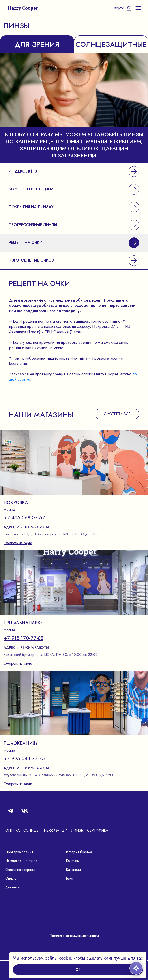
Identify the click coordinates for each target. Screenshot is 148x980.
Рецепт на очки (74, 243)
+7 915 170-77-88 (23, 638)
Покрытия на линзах (74, 207)
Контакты (73, 861)
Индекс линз (74, 171)
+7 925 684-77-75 (24, 758)
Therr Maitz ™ (55, 830)
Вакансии (73, 870)
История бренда (79, 852)
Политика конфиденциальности (74, 936)
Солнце (31, 830)
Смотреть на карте (18, 543)
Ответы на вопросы (20, 870)
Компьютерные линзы (74, 189)
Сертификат (99, 830)
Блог (70, 878)
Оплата (11, 878)
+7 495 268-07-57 (24, 518)
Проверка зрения (19, 852)
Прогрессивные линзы (74, 225)
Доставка (12, 887)
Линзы (77, 830)
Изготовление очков (74, 261)
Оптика (13, 830)
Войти (119, 8)
